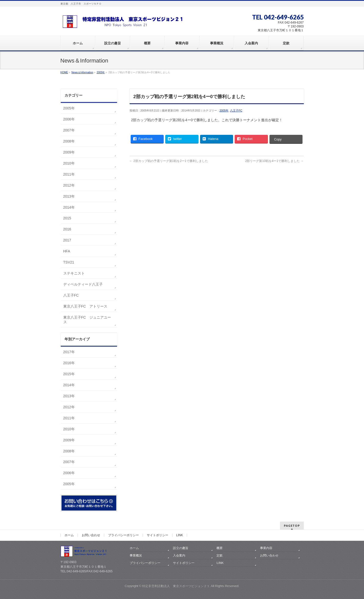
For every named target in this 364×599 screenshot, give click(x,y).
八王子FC (236, 110)
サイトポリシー (158, 535)
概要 (220, 548)
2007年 (69, 130)
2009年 (69, 152)
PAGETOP (292, 526)
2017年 (69, 352)
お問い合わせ (91, 535)
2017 (67, 240)
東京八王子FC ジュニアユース (87, 320)
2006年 (69, 119)
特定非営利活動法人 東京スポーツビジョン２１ (176, 586)
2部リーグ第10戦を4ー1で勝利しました (274, 161)
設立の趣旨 (181, 548)
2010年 (69, 163)
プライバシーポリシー (123, 535)
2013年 (69, 196)
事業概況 (136, 555)
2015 (67, 218)
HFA (67, 251)
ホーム (69, 535)
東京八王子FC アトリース (85, 306)
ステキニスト (74, 273)
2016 (67, 229)
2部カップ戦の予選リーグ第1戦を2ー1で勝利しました (169, 161)
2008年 (69, 141)
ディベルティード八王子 (83, 284)
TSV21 (69, 262)
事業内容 (266, 548)
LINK (180, 535)
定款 (220, 555)
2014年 (69, 207)
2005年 (224, 110)
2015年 (69, 374)
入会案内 (179, 555)
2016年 (69, 363)
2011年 (69, 174)
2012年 (69, 185)
